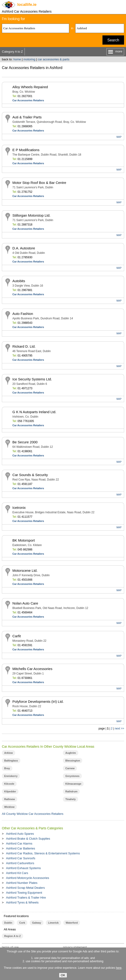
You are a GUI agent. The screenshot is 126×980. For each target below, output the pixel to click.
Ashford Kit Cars (17, 873)
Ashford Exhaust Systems (23, 868)
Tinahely (70, 799)
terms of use (10, 947)
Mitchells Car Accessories (32, 669)
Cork (22, 923)
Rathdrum (71, 791)
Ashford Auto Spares (20, 834)
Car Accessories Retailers (28, 100)
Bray (7, 768)
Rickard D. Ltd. (24, 346)
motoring (29, 59)
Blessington (73, 761)
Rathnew (10, 799)
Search (113, 40)
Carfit (17, 636)
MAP (119, 137)
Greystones (72, 776)
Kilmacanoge (73, 784)
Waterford (72, 923)
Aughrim (70, 753)
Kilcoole (9, 784)
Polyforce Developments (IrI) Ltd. (38, 701)
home (17, 59)
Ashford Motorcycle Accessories (28, 878)
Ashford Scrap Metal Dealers (25, 888)
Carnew (70, 768)
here (119, 968)
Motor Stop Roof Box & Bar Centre (39, 183)
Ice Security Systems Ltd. (32, 379)
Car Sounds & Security (30, 475)
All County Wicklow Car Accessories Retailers (33, 814)
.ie (27, 5)
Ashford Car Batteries (21, 848)
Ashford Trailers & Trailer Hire (26, 898)
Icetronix (19, 508)
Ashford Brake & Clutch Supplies (28, 839)
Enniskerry (11, 776)
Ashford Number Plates (22, 883)
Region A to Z (13, 936)
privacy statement (75, 947)
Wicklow (9, 807)
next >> (119, 729)
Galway (36, 923)
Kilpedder (10, 791)
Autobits (19, 281)
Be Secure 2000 (25, 442)
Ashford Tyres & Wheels (22, 902)
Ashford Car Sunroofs (21, 858)
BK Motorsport (24, 540)
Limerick (53, 923)
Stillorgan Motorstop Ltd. (31, 215)
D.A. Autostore (24, 248)
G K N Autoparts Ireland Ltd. (34, 412)
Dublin (8, 923)
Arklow (9, 753)
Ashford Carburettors (20, 863)
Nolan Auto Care (25, 603)
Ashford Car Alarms (19, 843)
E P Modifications (26, 150)
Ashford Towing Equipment (24, 893)
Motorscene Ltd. (25, 570)
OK (63, 975)
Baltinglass (11, 761)
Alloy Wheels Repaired (30, 87)
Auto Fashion (23, 314)
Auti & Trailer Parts (27, 117)
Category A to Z (12, 52)
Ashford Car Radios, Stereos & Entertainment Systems (43, 853)
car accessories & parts (54, 59)
